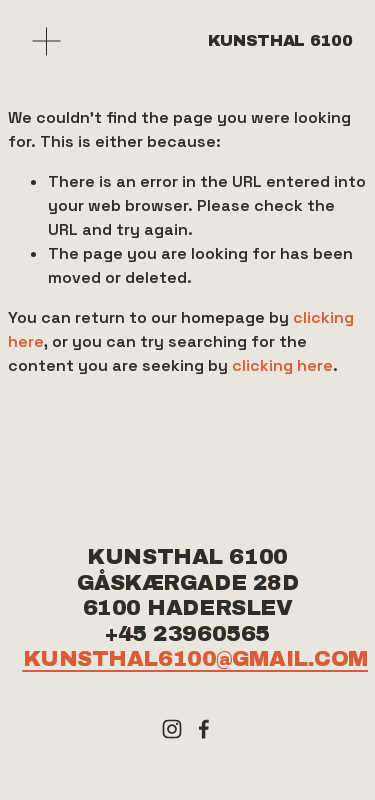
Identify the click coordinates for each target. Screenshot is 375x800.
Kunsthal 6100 (280, 40)
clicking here (282, 365)
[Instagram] (172, 729)
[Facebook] (204, 729)
